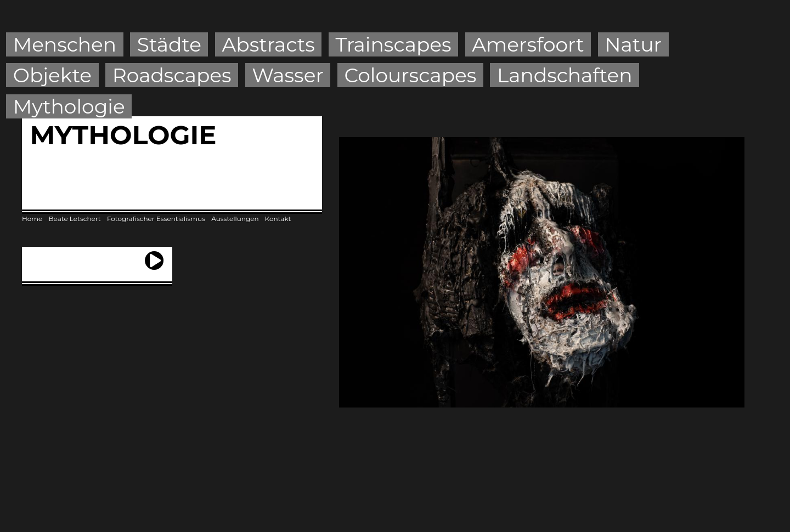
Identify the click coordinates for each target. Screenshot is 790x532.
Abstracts (269, 44)
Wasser (288, 75)
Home (32, 219)
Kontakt (278, 219)
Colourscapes (411, 75)
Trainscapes (393, 44)
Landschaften (565, 75)
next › (154, 256)
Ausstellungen (235, 219)
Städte (169, 44)
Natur (633, 44)
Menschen (65, 44)
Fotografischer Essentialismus (156, 219)
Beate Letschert (75, 219)
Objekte (52, 75)
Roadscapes (172, 75)
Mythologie (69, 106)
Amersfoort (528, 44)
